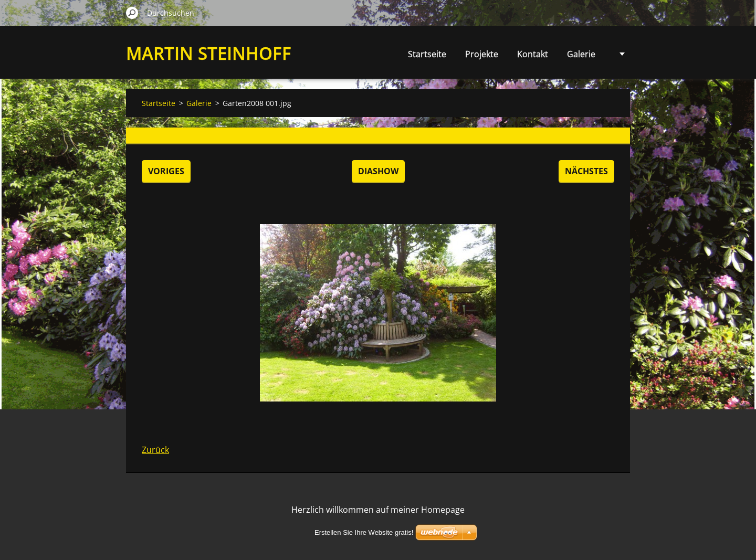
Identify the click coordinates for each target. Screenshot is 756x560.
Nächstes (586, 171)
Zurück (155, 450)
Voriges (166, 171)
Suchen (132, 13)
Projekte (482, 54)
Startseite (427, 54)
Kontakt (533, 54)
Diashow (378, 171)
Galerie (581, 54)
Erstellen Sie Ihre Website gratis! (364, 532)
